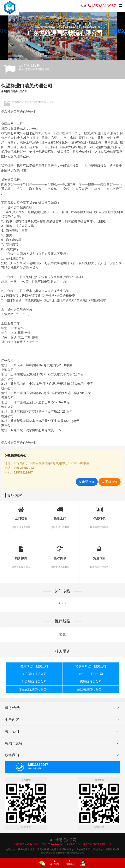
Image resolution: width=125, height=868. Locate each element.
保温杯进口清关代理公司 (27, 86)
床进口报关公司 (91, 682)
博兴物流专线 (69, 849)
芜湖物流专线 (77, 853)
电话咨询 (87, 482)
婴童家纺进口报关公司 (34, 689)
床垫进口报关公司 (91, 674)
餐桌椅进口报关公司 (34, 666)
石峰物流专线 (63, 853)
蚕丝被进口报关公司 (91, 689)
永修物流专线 (83, 849)
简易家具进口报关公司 (91, 666)
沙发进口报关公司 (34, 682)
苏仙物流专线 (54, 849)
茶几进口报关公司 (34, 674)
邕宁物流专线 (48, 853)
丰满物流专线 (98, 849)
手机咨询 (109, 482)
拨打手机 (70, 863)
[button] (120, 30)
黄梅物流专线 (25, 849)
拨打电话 (55, 863)
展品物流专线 (112, 849)
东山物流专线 (39, 849)
